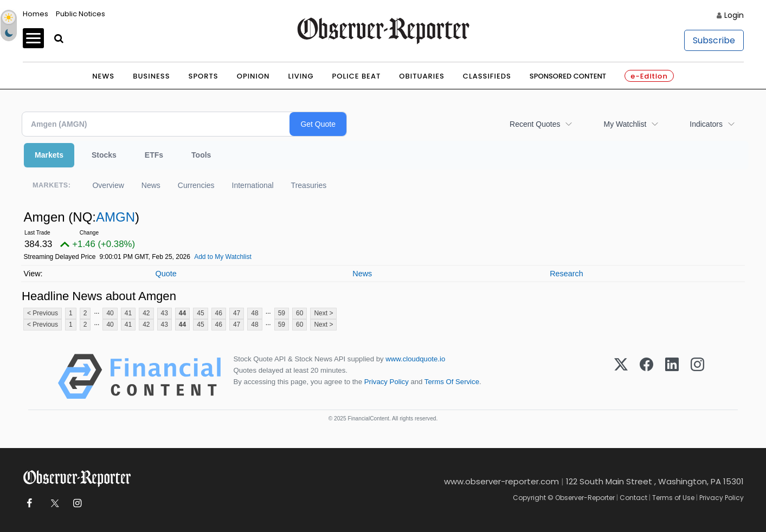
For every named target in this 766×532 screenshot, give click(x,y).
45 (200, 313)
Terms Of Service (452, 382)
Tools (201, 155)
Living (301, 76)
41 (128, 313)
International (253, 185)
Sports (204, 76)
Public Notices (81, 14)
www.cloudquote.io (415, 359)
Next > (323, 313)
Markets (49, 155)
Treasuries (309, 185)
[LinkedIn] (672, 377)
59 (282, 313)
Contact (633, 498)
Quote (166, 274)
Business (151, 76)
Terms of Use (673, 498)
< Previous (43, 313)
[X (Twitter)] (621, 377)
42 (146, 313)
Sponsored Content (568, 76)
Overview (108, 185)
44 (182, 313)
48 (255, 313)
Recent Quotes (535, 124)
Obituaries (422, 76)
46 (219, 313)
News (103, 76)
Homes (36, 14)
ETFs (154, 155)
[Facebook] (646, 377)
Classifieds (487, 76)
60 (300, 313)
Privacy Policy (387, 382)
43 (165, 313)
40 (110, 313)
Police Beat (357, 76)
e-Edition (649, 76)
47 (237, 313)
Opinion (253, 76)
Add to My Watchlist (223, 257)
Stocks (104, 155)
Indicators (706, 124)
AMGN (115, 217)
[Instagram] (697, 377)
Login (734, 15)
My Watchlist (625, 124)
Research (567, 274)
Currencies (196, 185)
